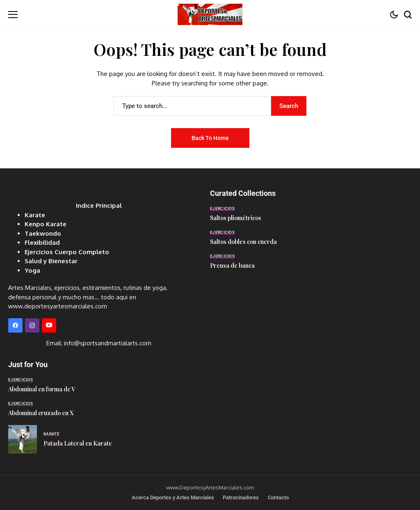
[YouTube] (49, 325)
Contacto (278, 497)
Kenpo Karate (46, 224)
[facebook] (15, 325)
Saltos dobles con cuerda (243, 242)
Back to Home (210, 138)
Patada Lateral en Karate (78, 443)
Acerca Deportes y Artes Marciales (173, 497)
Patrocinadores (241, 497)
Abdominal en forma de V (42, 389)
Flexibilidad (42, 242)
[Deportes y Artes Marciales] (210, 14)
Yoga (32, 270)
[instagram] (32, 325)
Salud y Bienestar (51, 261)
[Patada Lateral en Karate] (23, 439)
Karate (35, 215)
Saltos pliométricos (236, 218)
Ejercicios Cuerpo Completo (67, 252)
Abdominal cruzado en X (41, 413)
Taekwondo (43, 233)
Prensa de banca (232, 265)
